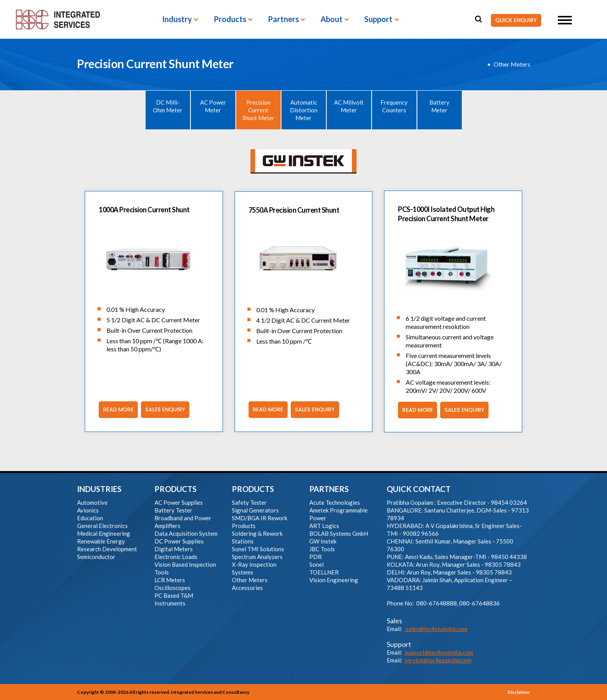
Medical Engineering (104, 533)
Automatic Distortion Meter (304, 110)
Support (378, 19)
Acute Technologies (335, 502)
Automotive (92, 502)
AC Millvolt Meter (349, 106)
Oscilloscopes (172, 588)
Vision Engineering (334, 580)
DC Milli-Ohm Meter (168, 106)
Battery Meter (439, 106)
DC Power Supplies (179, 541)
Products (230, 19)
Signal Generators (255, 510)
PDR (316, 557)
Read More (116, 410)
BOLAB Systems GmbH (339, 533)
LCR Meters (170, 580)
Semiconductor (96, 557)
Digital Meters (174, 549)
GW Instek (323, 541)
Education (90, 518)
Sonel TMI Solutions (258, 549)
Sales (394, 621)
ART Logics (324, 526)
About (332, 19)
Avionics (88, 510)
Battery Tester (173, 510)
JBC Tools (322, 549)
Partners (283, 19)
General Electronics (102, 526)
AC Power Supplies (179, 502)
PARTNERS (329, 489)
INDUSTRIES (99, 489)
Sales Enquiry (163, 410)
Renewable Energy (101, 541)
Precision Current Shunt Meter (258, 110)
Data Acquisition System (186, 533)
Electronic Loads (176, 557)
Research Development (107, 549)
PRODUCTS (176, 489)
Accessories (247, 588)
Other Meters (512, 64)
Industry (177, 19)
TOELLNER (324, 572)
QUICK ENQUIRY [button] (514, 21)
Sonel (316, 564)
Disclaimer (519, 692)
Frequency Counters (394, 106)
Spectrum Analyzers (257, 557)
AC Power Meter (213, 106)
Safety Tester (249, 502)
